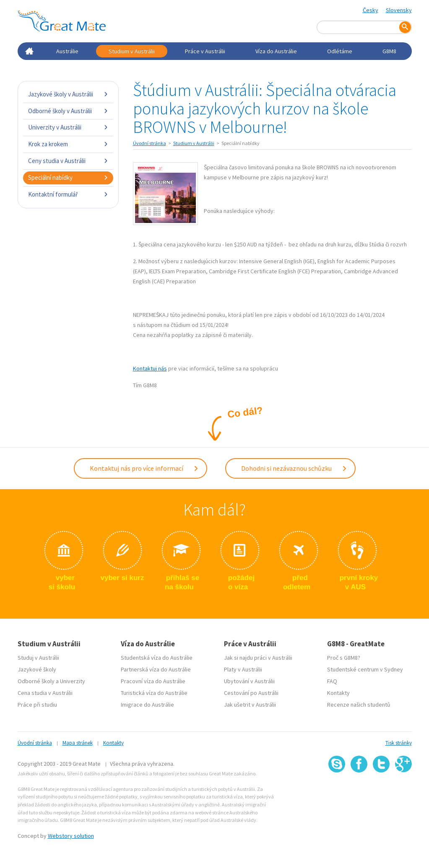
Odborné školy (36, 681)
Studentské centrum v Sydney (365, 669)
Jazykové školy (37, 669)
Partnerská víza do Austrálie (156, 669)
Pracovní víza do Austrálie (153, 681)
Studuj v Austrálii (38, 658)
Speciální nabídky (68, 177)
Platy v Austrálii (243, 669)
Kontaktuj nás (150, 368)
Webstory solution (71, 836)
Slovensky (399, 10)
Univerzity (73, 681)
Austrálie (67, 51)
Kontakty (338, 693)
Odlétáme (340, 51)
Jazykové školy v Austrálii (68, 94)
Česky (370, 10)
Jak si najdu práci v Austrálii (258, 658)
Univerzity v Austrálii (68, 127)
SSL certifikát (381, 791)
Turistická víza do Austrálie (154, 693)
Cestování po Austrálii (251, 693)
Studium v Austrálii (132, 51)
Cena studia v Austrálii (45, 693)
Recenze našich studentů (359, 705)
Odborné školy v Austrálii (68, 111)
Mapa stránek (78, 743)
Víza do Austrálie (276, 51)
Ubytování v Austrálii (249, 681)
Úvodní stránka (149, 143)
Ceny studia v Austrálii (68, 161)
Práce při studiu (37, 705)
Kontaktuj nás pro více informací (144, 468)
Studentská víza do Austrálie (157, 658)
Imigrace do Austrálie (147, 705)
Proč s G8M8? (344, 658)
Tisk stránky (399, 743)
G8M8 (389, 51)
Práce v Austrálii (205, 51)
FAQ (332, 681)
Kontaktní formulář (68, 194)
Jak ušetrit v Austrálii (250, 705)
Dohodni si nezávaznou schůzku (294, 468)
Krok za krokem (68, 144)
